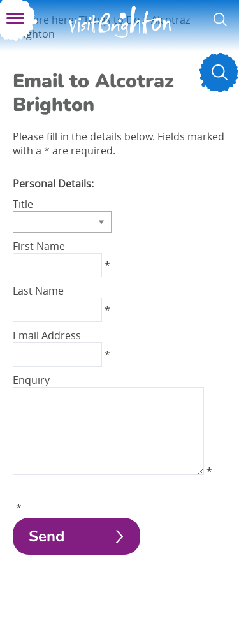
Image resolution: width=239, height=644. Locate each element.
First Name (39, 246)
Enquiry (31, 380)
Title (23, 204)
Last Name (38, 291)
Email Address (47, 335)
